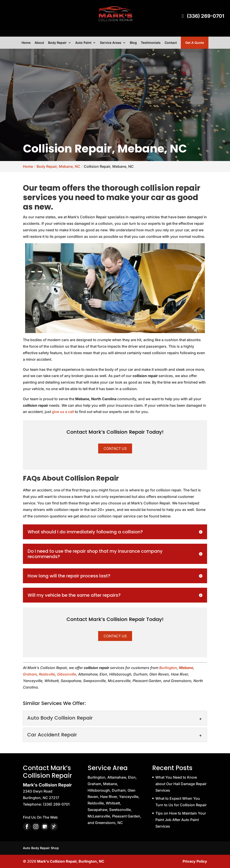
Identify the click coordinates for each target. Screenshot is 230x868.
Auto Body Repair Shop (41, 848)
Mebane (186, 668)
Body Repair (57, 43)
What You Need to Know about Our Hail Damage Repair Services (181, 784)
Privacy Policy (195, 861)
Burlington (168, 668)
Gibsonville (67, 674)
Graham (30, 674)
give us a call (63, 412)
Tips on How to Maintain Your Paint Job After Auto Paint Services (181, 820)
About (39, 43)
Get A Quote (195, 43)
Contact (171, 43)
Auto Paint (83, 43)
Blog (133, 43)
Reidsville (47, 674)
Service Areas (111, 43)
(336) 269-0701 (202, 16)
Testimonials (151, 43)
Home (26, 43)
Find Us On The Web (40, 817)
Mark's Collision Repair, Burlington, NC (71, 861)
